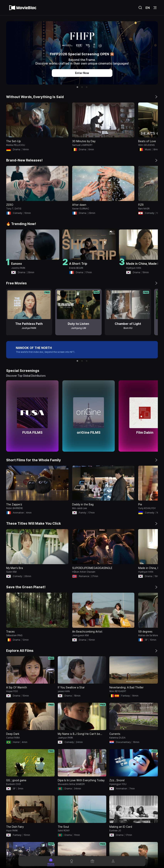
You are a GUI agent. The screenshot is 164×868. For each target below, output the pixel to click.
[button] (77, 87)
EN (148, 8)
